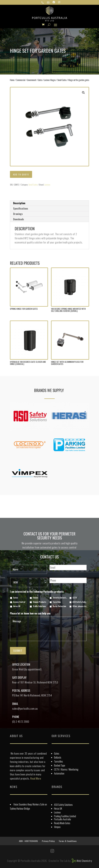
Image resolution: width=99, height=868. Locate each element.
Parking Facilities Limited (65, 816)
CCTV (75, 598)
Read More (36, 778)
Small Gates (62, 80)
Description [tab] (19, 203)
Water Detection (59, 606)
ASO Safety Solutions (80, 602)
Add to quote (21, 174)
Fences (36, 598)
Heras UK (17, 606)
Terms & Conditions (68, 841)
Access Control (19, 602)
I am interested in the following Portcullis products (38, 592)
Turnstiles (57, 602)
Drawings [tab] (18, 214)
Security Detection (60, 598)
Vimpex (57, 827)
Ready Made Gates (62, 823)
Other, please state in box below (80, 606)
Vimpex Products (39, 602)
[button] (83, 93)
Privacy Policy (48, 841)
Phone (16, 717)
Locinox (47, 184)
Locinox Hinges (50, 80)
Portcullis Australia (62, 819)
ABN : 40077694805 (28, 841)
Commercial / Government (26, 80)
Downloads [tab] (19, 219)
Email (15, 704)
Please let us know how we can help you (30, 613)
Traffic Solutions (39, 606)
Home (12, 80)
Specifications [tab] (21, 208)
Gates (40, 80)
